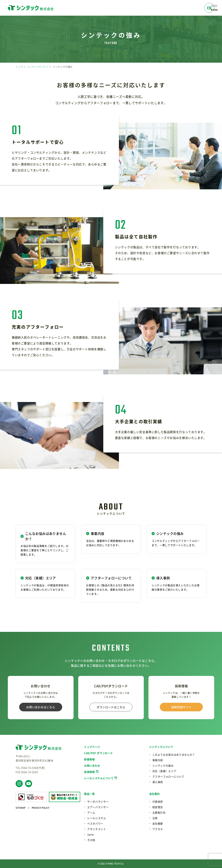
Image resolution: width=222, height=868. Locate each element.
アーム (91, 813)
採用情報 (89, 772)
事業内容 (158, 760)
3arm (91, 835)
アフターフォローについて (168, 777)
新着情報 (89, 759)
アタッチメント (97, 829)
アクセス (158, 829)
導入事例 (158, 782)
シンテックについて (38, 67)
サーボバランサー (98, 802)
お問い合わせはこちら (41, 707)
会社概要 (158, 824)
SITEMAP (21, 808)
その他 (91, 840)
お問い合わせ (92, 765)
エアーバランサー (98, 807)
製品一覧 (89, 794)
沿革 (155, 818)
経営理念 (158, 807)
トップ (19, 67)
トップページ (92, 747)
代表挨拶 (158, 802)
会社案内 (155, 794)
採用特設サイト (181, 707)
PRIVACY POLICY (41, 808)
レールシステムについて (99, 778)
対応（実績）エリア (164, 771)
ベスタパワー (95, 824)
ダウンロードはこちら (111, 707)
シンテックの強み (163, 766)
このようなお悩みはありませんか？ (174, 755)
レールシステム (97, 818)
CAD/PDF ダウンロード (98, 753)
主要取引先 (159, 813)
